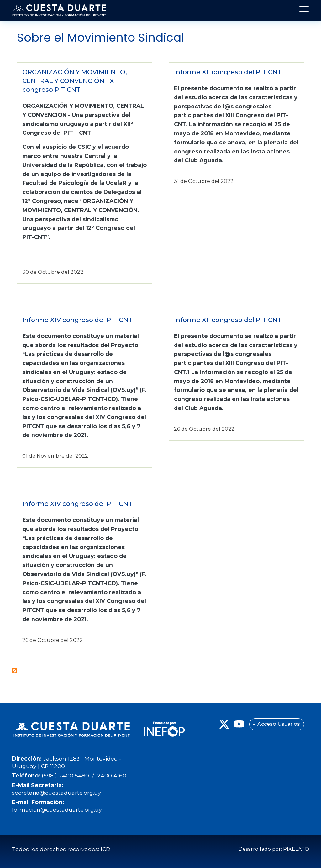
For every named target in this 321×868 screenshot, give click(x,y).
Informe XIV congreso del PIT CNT (77, 320)
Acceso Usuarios (279, 724)
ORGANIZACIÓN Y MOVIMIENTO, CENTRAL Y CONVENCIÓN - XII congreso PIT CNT (75, 81)
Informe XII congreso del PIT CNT (228, 72)
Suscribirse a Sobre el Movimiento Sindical (14, 671)
